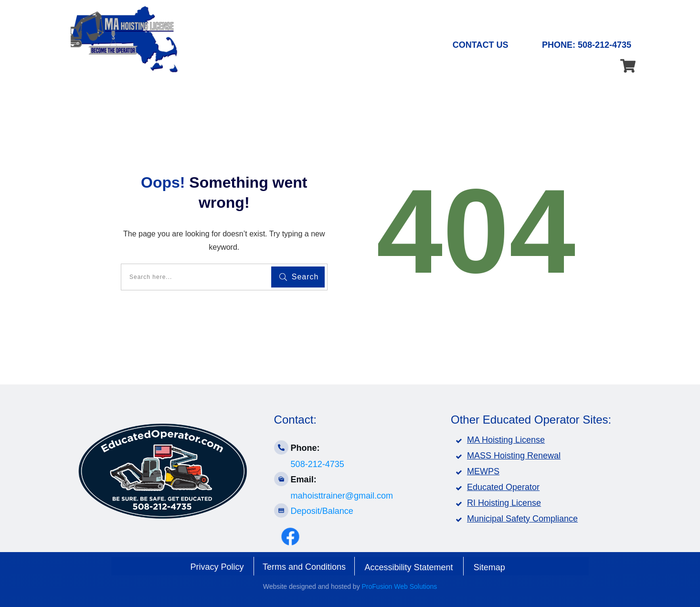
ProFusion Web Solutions (400, 586)
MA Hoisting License (506, 440)
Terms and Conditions (304, 567)
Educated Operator (503, 487)
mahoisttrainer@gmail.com (342, 496)
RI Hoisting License (504, 503)
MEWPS (483, 471)
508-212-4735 (318, 464)
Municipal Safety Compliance (522, 519)
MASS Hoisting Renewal (514, 456)
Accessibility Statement (409, 567)
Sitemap (489, 567)
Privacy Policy (217, 567)
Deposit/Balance (322, 511)
